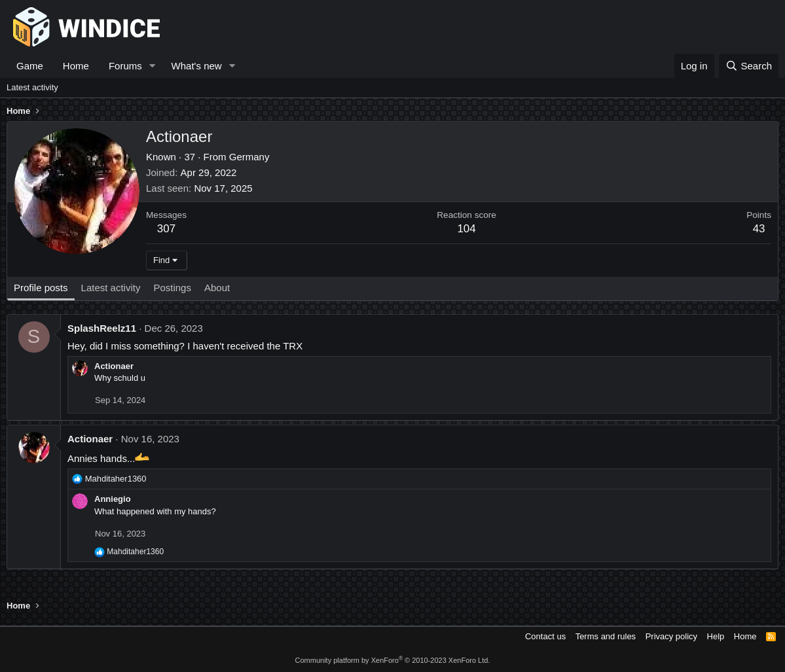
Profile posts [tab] (41, 288)
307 (166, 229)
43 (759, 229)
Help (716, 636)
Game (30, 66)
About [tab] (217, 288)
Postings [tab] (172, 288)
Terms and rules (606, 636)
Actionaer (114, 366)
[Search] (749, 66)
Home (76, 66)
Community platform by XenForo (393, 660)
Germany (249, 157)
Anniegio (113, 499)
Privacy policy (671, 636)
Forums (125, 66)
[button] (153, 66)
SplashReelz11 (102, 328)
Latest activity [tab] (111, 288)
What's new (197, 66)
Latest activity (32, 87)
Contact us (545, 636)
